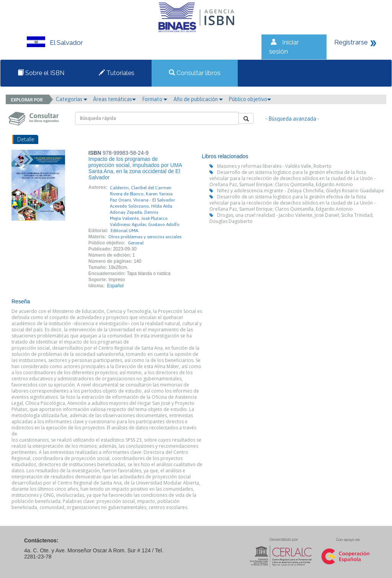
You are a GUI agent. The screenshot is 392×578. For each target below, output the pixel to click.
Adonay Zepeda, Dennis (134, 212)
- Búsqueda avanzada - (292, 119)
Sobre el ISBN (41, 73)
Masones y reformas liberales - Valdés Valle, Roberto (274, 166)
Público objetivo (250, 99)
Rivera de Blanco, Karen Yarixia (141, 194)
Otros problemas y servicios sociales (145, 237)
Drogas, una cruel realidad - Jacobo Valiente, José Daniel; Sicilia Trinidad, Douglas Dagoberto (292, 218)
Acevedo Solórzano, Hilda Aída (141, 206)
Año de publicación (198, 99)
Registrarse (351, 42)
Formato (155, 99)
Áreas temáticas (114, 99)
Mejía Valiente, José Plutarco (139, 218)
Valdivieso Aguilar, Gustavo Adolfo (145, 224)
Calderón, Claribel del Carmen (141, 188)
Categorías (72, 99)
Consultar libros (195, 73)
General (136, 243)
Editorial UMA (124, 231)
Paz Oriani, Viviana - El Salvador (142, 200)
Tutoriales (117, 73)
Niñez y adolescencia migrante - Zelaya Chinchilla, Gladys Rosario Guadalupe (301, 191)
